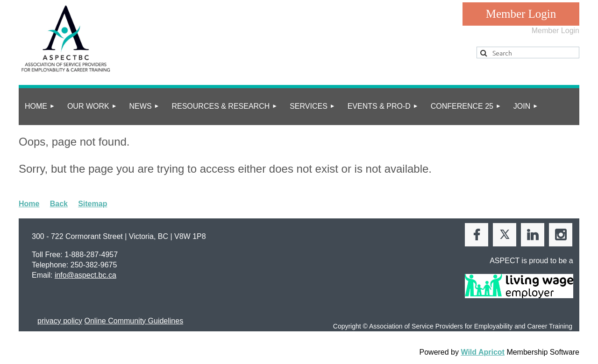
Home (29, 204)
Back (59, 204)
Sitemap (93, 204)
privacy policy (60, 321)
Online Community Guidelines (134, 321)
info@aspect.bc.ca (85, 275)
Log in (521, 14)
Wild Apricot (482, 352)
